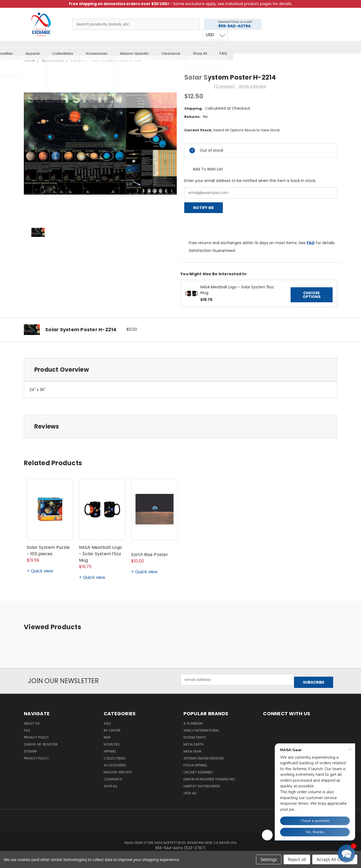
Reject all (297, 859)
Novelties (109, 46)
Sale (34, 46)
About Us (32, 720)
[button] (346, 853)
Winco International (201, 727)
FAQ (327, 46)
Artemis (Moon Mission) (204, 755)
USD (315, 29)
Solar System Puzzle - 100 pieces (48, 550)
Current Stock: (232, 129)
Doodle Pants (195, 734)
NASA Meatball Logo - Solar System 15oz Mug (101, 553)
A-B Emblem (193, 720)
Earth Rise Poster (150, 554)
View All (190, 790)
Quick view (42, 570)
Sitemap (30, 748)
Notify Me (204, 207)
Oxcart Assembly (198, 769)
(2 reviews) (224, 85)
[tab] (180, 369)
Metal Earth (194, 741)
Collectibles (167, 46)
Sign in (30, 741)
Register (50, 741)
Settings (269, 859)
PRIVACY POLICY (36, 755)
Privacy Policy (36, 734)
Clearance (275, 46)
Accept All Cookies (335, 859)
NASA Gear (192, 748)
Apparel (137, 46)
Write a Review (253, 85)
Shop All (304, 46)
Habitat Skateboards (202, 783)
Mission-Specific (239, 46)
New (84, 46)
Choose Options (312, 294)
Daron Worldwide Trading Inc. (210, 776)
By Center (59, 46)
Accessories (201, 46)
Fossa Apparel (195, 762)
